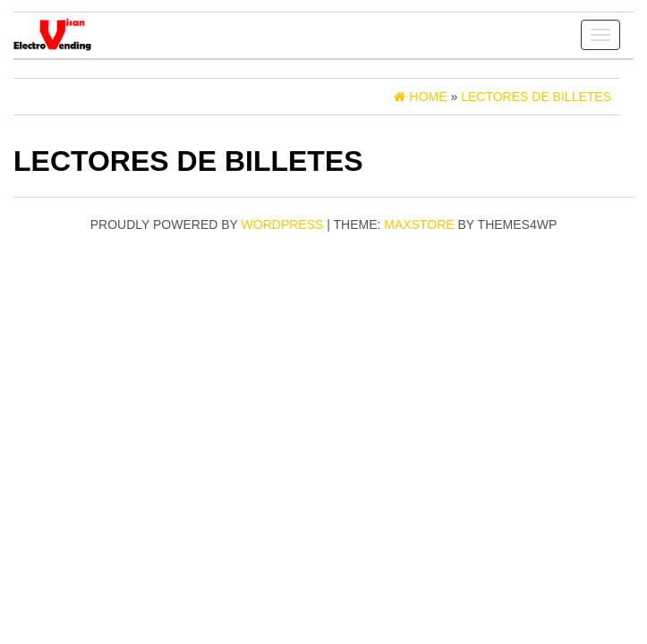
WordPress (283, 225)
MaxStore (419, 225)
